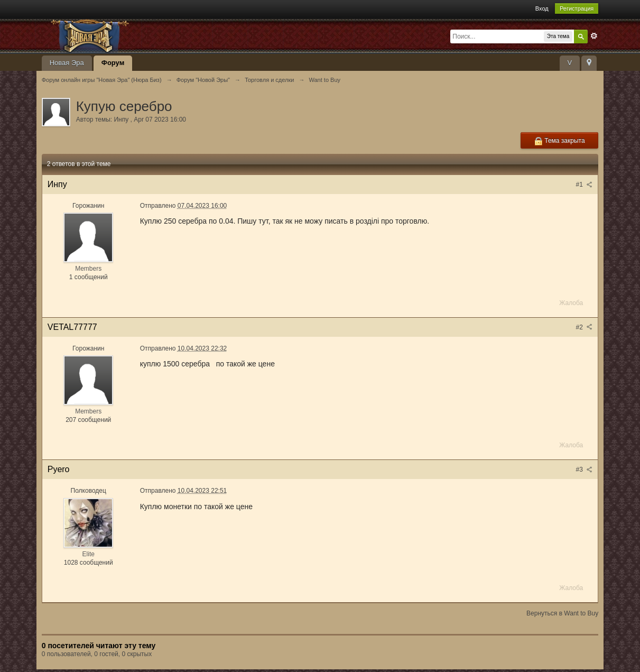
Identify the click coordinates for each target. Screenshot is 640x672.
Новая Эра (67, 63)
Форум (113, 63)
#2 (585, 327)
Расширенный (594, 36)
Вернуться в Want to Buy (562, 613)
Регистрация (577, 8)
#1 (585, 185)
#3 (585, 470)
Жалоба (571, 303)
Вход (542, 8)
